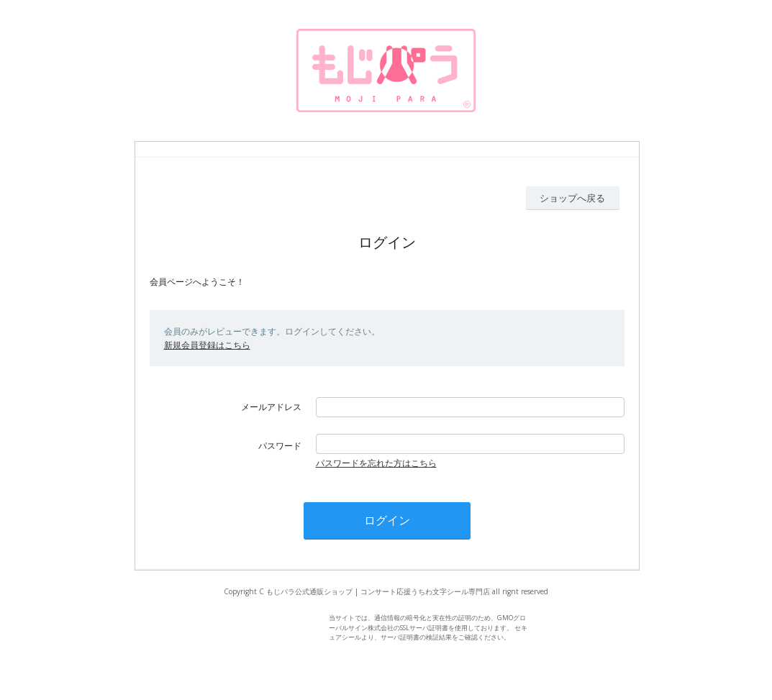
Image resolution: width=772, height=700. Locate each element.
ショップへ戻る (572, 198)
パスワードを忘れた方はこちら (376, 463)
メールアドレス (271, 407)
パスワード (280, 446)
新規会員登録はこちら (207, 345)
